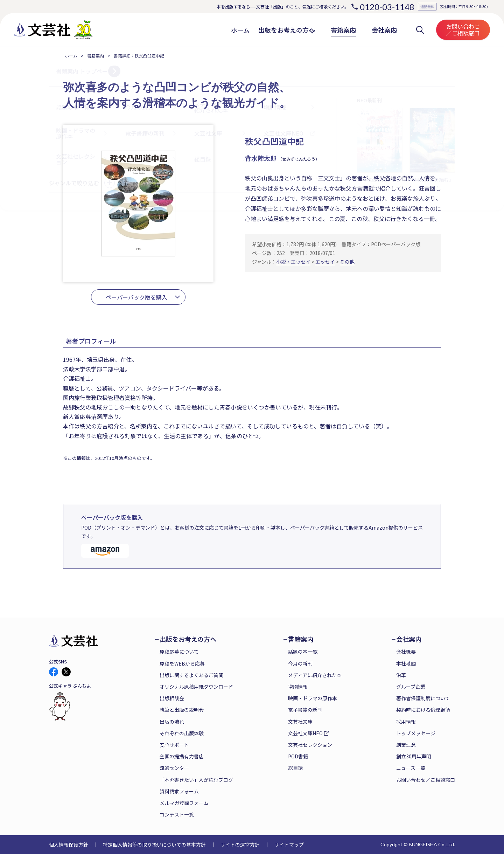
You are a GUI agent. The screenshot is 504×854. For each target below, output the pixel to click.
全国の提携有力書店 (182, 756)
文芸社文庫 (300, 722)
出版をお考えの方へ (188, 639)
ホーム (71, 56)
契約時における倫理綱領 (423, 710)
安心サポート (174, 745)
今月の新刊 (300, 663)
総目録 (295, 768)
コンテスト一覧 (177, 814)
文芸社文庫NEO (305, 733)
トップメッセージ (416, 733)
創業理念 (406, 745)
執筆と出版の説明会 (182, 710)
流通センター (174, 768)
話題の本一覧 (303, 652)
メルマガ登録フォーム (184, 803)
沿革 (401, 675)
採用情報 (406, 722)
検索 (420, 30)
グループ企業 (411, 687)
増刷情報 (298, 687)
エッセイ (325, 262)
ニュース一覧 (411, 768)
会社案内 (409, 639)
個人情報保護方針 (69, 845)
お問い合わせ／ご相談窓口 (463, 30)
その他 (347, 262)
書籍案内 (96, 56)
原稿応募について (179, 652)
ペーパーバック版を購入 (136, 297)
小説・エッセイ (293, 262)
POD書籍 (298, 756)
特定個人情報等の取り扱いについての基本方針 (154, 845)
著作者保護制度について (423, 698)
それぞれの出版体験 (182, 733)
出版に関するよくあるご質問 (191, 675)
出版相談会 (172, 698)
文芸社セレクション (310, 745)
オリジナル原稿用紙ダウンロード (196, 687)
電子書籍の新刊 (305, 710)
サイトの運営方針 (240, 845)
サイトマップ (289, 845)
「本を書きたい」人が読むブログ (196, 780)
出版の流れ (172, 722)
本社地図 (406, 663)
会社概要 (406, 652)
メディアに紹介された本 (315, 675)
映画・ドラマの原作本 (313, 698)
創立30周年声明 (414, 756)
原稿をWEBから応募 (182, 663)
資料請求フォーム (179, 791)
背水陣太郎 (261, 158)
